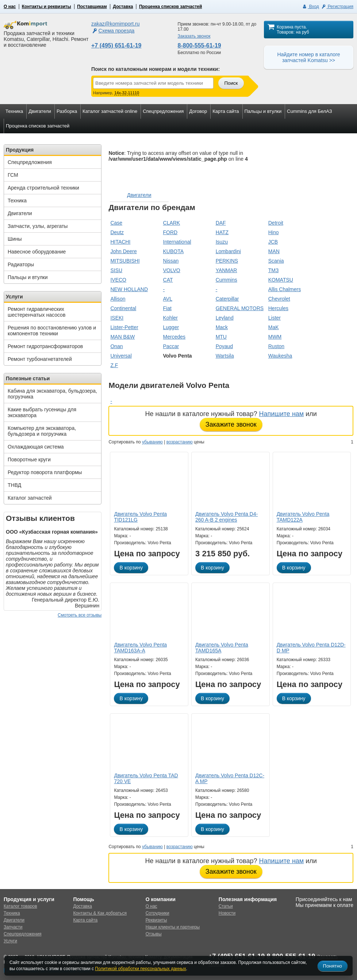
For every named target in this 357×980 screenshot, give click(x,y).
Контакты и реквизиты (47, 7)
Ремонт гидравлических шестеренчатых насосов (37, 312)
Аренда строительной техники (43, 188)
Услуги (10, 941)
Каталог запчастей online (110, 111)
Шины (15, 239)
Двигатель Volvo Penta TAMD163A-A (140, 648)
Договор (198, 111)
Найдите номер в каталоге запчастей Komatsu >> (308, 57)
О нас (10, 7)
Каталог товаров (20, 906)
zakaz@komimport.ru (115, 24)
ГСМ (13, 175)
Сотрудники (158, 913)
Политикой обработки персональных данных (140, 969)
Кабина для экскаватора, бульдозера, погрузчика (52, 394)
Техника (14, 111)
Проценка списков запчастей (170, 7)
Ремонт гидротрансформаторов (45, 346)
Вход (310, 7)
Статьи (226, 906)
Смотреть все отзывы (80, 615)
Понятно (333, 966)
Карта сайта (226, 111)
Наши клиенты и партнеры (173, 927)
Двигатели (40, 111)
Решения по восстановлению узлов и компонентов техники (52, 331)
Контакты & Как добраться (100, 913)
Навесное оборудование (37, 252)
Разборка (67, 111)
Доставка (123, 7)
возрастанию (180, 442)
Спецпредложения (163, 111)
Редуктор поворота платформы (45, 472)
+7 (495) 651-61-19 (116, 45)
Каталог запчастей (30, 498)
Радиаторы (21, 264)
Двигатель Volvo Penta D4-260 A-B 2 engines (227, 517)
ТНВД (14, 485)
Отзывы (154, 934)
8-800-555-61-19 (199, 45)
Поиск (231, 83)
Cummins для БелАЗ (310, 111)
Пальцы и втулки (263, 111)
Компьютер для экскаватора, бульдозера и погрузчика (42, 431)
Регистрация (337, 7)
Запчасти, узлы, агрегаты (38, 226)
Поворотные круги (29, 460)
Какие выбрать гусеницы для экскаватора (42, 412)
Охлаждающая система (36, 447)
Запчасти (13, 927)
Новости (227, 913)
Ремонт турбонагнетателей (40, 359)
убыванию (152, 442)
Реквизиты (156, 920)
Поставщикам (92, 7)
